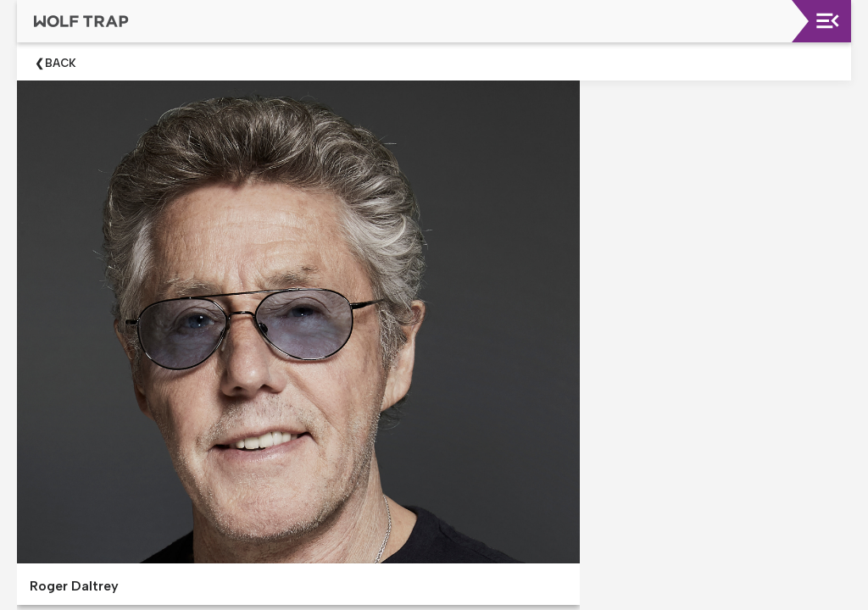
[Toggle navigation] (828, 21)
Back (61, 63)
